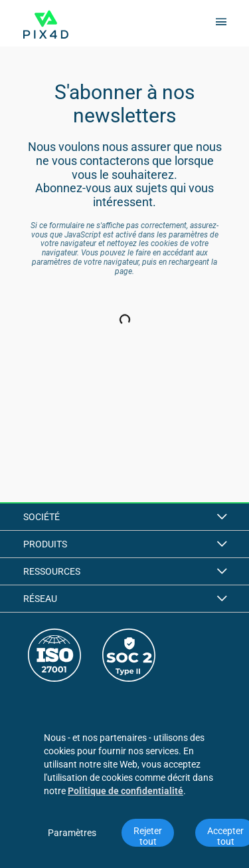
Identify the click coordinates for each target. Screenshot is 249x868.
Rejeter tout (149, 836)
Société (125, 517)
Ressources (125, 571)
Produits (125, 544)
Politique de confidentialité (125, 791)
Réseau (125, 599)
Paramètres (72, 833)
